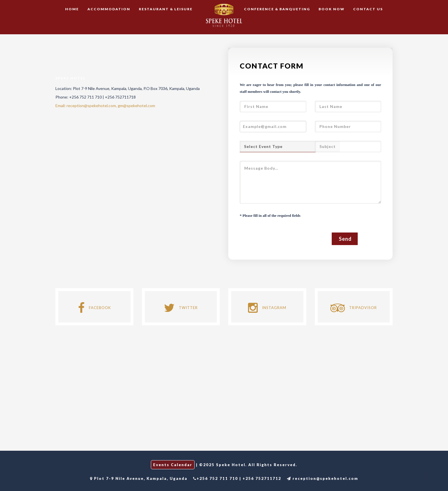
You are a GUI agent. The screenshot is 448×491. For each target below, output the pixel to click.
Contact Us (368, 9)
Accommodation (109, 9)
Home (72, 9)
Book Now (332, 9)
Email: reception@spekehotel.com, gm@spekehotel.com (105, 106)
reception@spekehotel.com (323, 478)
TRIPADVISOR (354, 308)
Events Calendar (173, 465)
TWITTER (181, 308)
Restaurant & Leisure (166, 9)
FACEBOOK (94, 308)
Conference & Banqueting (277, 9)
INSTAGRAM (267, 308)
